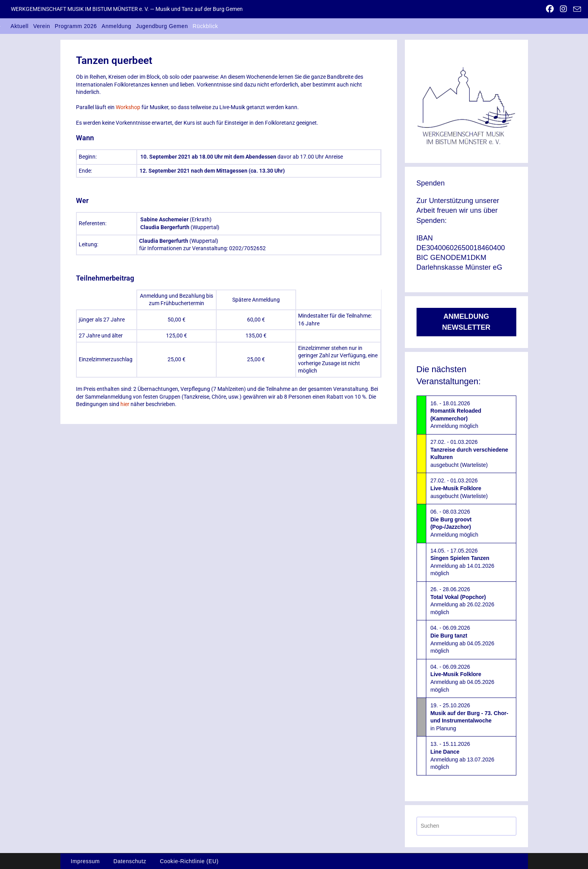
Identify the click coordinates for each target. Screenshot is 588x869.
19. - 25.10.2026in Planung (469, 717)
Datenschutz (130, 861)
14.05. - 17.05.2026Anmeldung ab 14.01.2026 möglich (462, 562)
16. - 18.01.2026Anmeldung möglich (456, 415)
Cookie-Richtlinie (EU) (189, 861)
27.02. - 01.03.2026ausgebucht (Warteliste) (469, 453)
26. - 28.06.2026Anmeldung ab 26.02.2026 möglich (462, 601)
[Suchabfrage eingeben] (466, 826)
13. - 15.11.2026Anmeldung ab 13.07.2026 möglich (462, 755)
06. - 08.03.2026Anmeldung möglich (454, 523)
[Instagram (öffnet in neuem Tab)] (563, 9)
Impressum (86, 861)
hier (125, 404)
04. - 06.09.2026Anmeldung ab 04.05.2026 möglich (462, 639)
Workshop (128, 107)
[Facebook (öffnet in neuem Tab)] (550, 9)
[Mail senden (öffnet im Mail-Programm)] (576, 9)
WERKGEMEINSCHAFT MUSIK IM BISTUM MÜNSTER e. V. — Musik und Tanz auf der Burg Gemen (127, 9)
